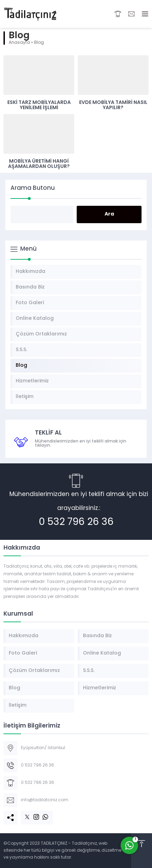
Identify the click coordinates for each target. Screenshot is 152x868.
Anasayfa (19, 43)
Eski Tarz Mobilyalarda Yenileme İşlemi (39, 105)
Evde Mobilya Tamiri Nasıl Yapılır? (113, 105)
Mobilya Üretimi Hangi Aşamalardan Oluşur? (39, 164)
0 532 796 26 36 (76, 522)
